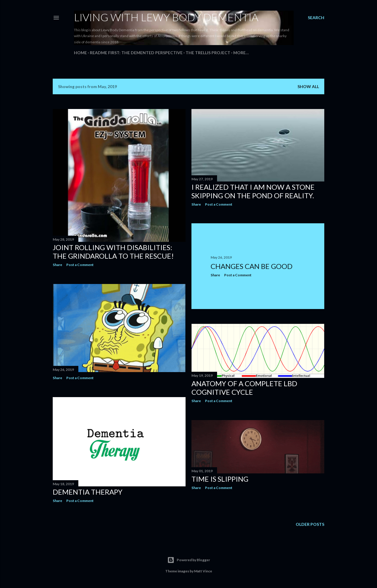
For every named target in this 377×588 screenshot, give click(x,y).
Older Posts (310, 524)
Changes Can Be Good (252, 266)
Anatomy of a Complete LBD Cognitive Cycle (244, 388)
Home (80, 53)
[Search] (316, 18)
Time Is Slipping (220, 479)
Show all (308, 86)
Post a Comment (80, 265)
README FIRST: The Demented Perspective (136, 53)
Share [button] (57, 265)
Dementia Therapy (88, 492)
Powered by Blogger (189, 560)
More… (241, 53)
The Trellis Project (208, 53)
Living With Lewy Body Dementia (166, 17)
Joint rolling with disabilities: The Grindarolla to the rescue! (113, 252)
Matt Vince (203, 571)
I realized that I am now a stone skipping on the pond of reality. (253, 191)
